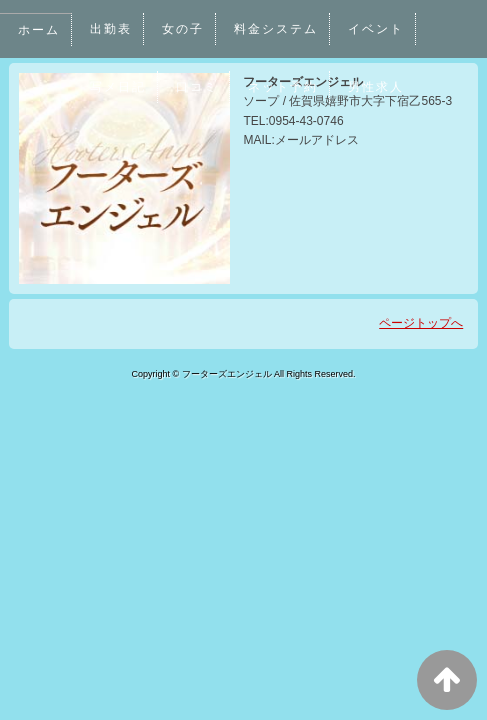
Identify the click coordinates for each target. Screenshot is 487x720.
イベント (378, 29)
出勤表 (111, 29)
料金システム (277, 29)
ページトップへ (421, 323)
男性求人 (378, 87)
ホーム (39, 30)
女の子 (184, 29)
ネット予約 (284, 87)
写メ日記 (118, 87)
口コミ (198, 87)
